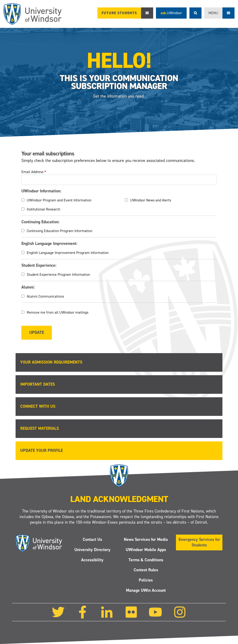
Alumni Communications (45, 296)
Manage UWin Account (146, 590)
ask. (171, 13)
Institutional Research (43, 209)
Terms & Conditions (146, 560)
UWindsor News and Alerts (151, 200)
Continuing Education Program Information (59, 231)
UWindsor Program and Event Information (59, 200)
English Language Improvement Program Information (68, 253)
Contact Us (92, 539)
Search (195, 13)
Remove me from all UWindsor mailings (58, 312)
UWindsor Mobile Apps (146, 550)
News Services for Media (146, 539)
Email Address (34, 172)
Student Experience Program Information (58, 274)
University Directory (92, 550)
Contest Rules (146, 570)
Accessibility (92, 560)
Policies (146, 580)
